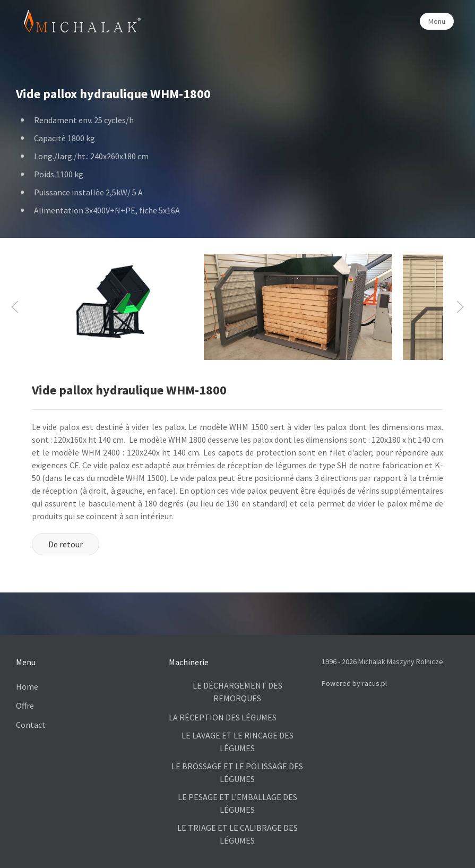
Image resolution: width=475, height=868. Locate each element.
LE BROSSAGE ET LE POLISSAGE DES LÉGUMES (237, 772)
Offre (25, 706)
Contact (31, 725)
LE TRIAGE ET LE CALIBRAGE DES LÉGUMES (238, 834)
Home (27, 686)
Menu (437, 21)
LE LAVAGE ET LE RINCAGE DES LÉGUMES (238, 742)
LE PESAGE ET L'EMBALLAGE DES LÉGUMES (238, 803)
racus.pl (374, 683)
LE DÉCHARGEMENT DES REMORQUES (238, 692)
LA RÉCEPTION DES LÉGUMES (223, 717)
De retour (66, 544)
